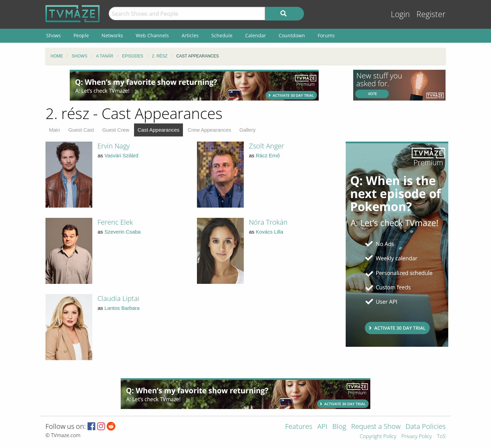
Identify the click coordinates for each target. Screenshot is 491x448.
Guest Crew (116, 130)
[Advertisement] (194, 85)
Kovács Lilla (269, 232)
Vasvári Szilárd (122, 155)
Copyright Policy (378, 437)
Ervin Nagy (114, 146)
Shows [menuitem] (54, 35)
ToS (441, 437)
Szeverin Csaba (123, 232)
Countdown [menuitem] (292, 35)
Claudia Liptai (118, 298)
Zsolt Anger (267, 146)
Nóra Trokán (268, 222)
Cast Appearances (158, 130)
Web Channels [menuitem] (152, 35)
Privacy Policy (417, 437)
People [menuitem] (81, 35)
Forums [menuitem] (326, 35)
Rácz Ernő (268, 155)
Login (400, 14)
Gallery (248, 130)
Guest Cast (81, 130)
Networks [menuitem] (112, 35)
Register (431, 14)
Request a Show (376, 427)
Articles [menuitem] (190, 35)
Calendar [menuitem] (256, 35)
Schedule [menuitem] (222, 35)
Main (55, 130)
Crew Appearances (209, 130)
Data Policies (426, 427)
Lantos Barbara (122, 308)
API (322, 427)
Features (299, 427)
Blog (339, 427)
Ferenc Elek (115, 222)
